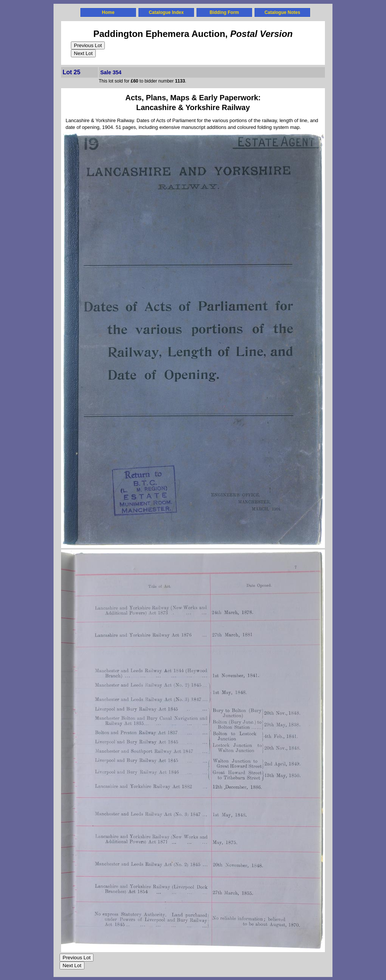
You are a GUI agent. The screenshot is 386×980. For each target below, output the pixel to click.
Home (108, 12)
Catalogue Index (166, 12)
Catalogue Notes (283, 12)
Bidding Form (224, 12)
